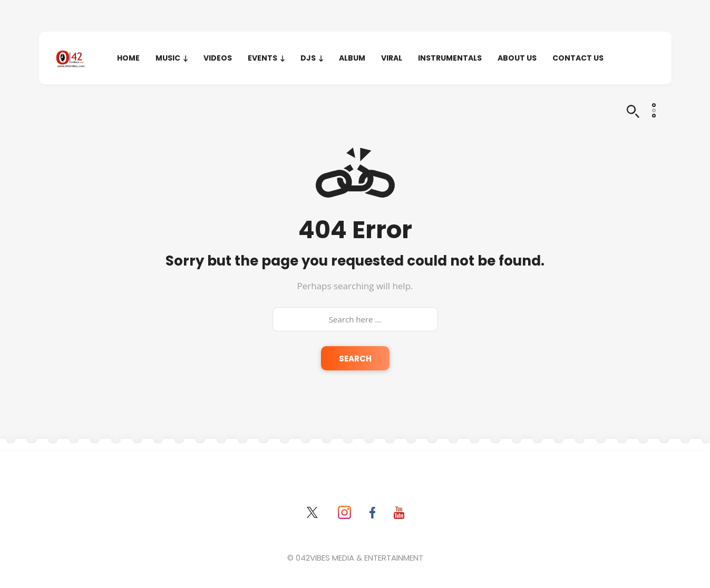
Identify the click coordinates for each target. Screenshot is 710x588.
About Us (517, 58)
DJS (308, 58)
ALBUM (352, 58)
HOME (128, 58)
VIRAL (392, 58)
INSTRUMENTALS (450, 58)
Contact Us (578, 58)
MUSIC (168, 58)
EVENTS (262, 58)
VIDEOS (218, 58)
